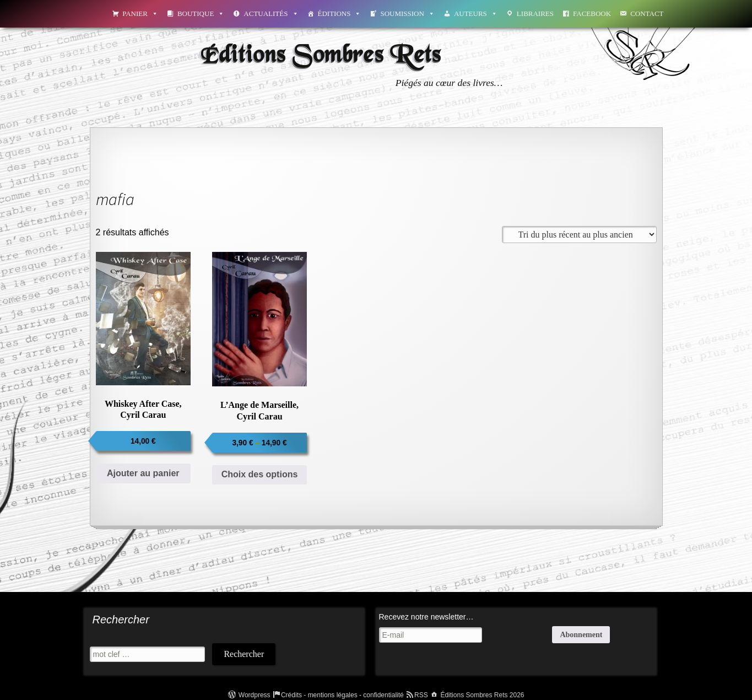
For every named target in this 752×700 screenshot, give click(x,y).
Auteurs (476, 14)
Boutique (201, 14)
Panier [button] (140, 14)
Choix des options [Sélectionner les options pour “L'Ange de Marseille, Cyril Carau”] (260, 474)
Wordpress (255, 695)
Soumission (407, 14)
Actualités (271, 14)
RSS (421, 695)
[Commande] (579, 235)
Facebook (592, 14)
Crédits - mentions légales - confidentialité (342, 695)
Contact (647, 14)
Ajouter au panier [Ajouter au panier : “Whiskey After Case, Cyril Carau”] (143, 473)
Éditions (340, 14)
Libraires (535, 14)
